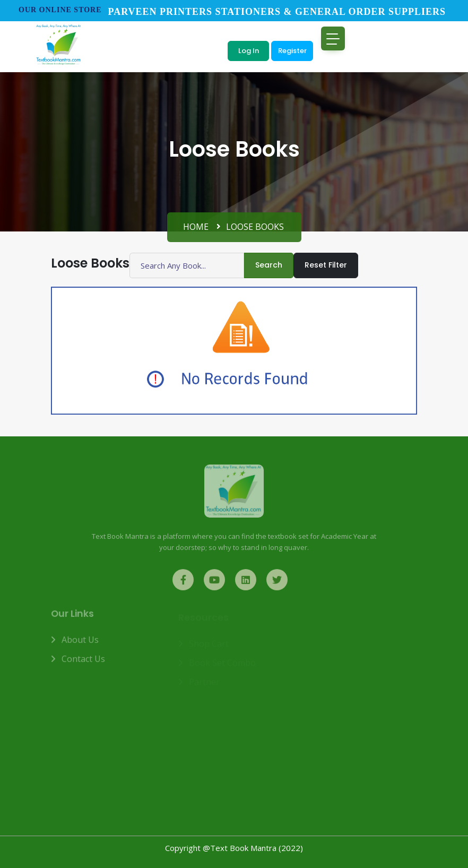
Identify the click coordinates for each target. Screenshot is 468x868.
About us (80, 643)
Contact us (83, 663)
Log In (249, 51)
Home (196, 227)
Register (292, 51)
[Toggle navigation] (333, 38)
